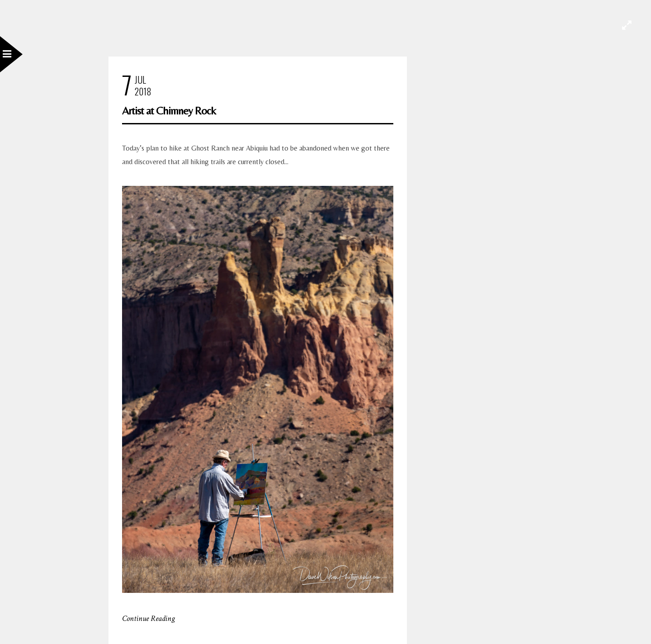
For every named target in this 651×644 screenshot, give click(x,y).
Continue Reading (149, 618)
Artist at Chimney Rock (169, 111)
